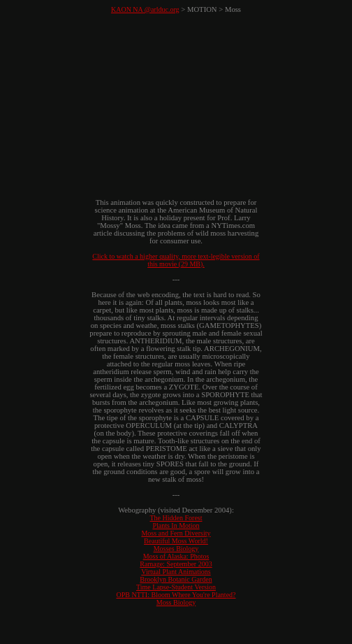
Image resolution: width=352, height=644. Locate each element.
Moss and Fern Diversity (176, 533)
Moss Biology (176, 602)
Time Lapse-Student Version (176, 587)
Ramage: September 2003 (176, 564)
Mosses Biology (176, 549)
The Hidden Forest (176, 518)
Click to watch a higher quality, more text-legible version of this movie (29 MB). (176, 260)
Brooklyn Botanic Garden (176, 579)
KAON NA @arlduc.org (145, 9)
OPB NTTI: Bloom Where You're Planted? (176, 595)
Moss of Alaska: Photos (176, 556)
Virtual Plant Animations (176, 572)
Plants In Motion (176, 525)
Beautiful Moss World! (176, 541)
